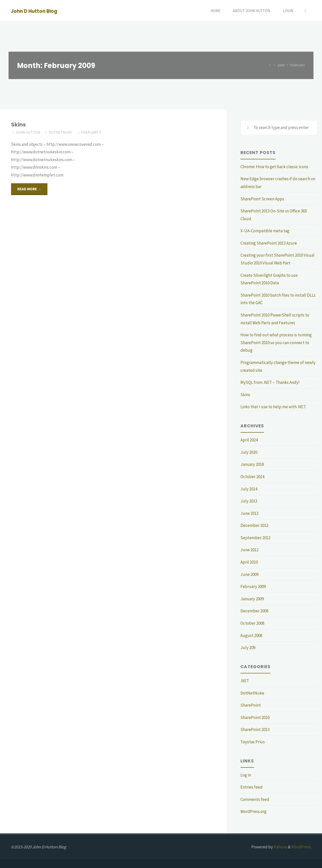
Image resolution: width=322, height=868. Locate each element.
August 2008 (251, 635)
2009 (281, 65)
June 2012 (249, 550)
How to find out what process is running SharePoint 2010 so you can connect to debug (276, 342)
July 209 (248, 648)
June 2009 (249, 574)
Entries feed (251, 787)
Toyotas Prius (253, 742)
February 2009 (253, 586)
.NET (245, 681)
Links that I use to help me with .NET (273, 407)
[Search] (305, 11)
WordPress (301, 847)
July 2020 (249, 452)
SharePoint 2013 (255, 729)
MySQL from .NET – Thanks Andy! (270, 382)
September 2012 (255, 538)
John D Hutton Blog (34, 11)
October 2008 (252, 623)
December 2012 (254, 525)
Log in (246, 775)
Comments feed (255, 799)
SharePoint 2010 (255, 717)
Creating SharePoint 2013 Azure (269, 243)
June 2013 (249, 513)
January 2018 (252, 464)
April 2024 (249, 440)
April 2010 (249, 562)
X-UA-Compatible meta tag (265, 231)
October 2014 (252, 477)
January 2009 (252, 599)
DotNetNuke (60, 132)
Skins (18, 125)
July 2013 (249, 501)
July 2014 (249, 489)
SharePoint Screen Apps (262, 199)
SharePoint (251, 705)
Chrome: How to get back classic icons (274, 167)
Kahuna (280, 847)
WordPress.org (253, 811)
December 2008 (254, 611)
